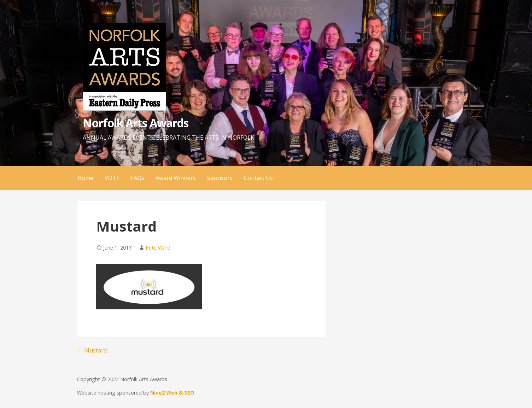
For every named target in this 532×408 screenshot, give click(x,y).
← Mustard (92, 350)
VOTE (112, 178)
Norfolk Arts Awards (136, 123)
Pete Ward (158, 248)
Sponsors (220, 178)
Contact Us (258, 178)
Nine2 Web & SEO (172, 393)
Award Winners (176, 178)
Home (85, 178)
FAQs (138, 178)
